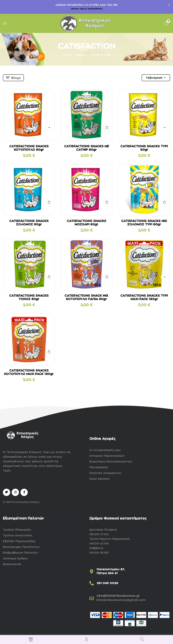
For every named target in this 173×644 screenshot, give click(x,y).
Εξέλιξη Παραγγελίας (19, 541)
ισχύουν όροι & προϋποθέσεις (87, 9)
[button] (166, 23)
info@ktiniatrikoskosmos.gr (118, 596)
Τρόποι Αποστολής (18, 536)
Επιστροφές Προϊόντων (21, 547)
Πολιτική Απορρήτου (105, 473)
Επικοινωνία (12, 564)
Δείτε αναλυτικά (49, 128)
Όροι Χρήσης (100, 479)
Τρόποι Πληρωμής (17, 530)
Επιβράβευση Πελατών (20, 553)
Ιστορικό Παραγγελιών (107, 456)
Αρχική (67, 55)
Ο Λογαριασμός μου (105, 450)
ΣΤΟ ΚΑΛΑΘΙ (107, 128)
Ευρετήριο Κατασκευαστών (111, 462)
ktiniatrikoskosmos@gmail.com (121, 600)
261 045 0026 (107, 583)
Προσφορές (99, 467)
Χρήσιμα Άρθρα (15, 558)
